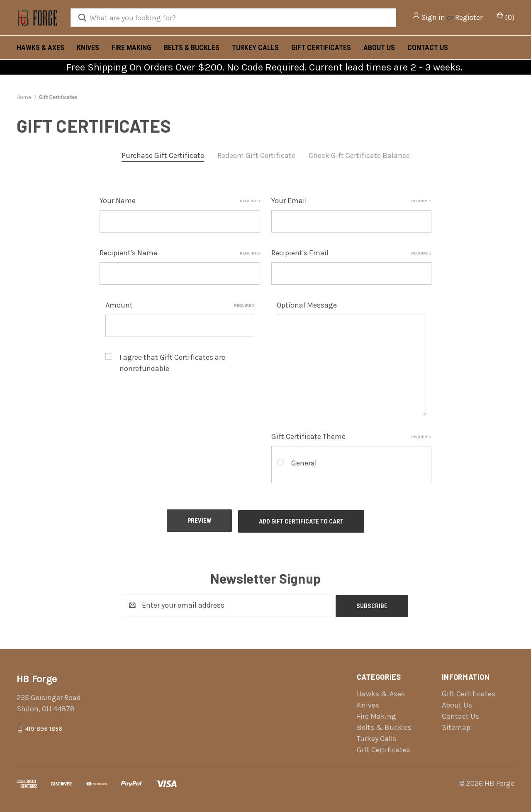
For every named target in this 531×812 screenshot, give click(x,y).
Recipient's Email (352, 253)
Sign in (433, 17)
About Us (379, 47)
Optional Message (307, 305)
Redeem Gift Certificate (256, 155)
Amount (180, 305)
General (304, 463)
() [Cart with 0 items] (505, 17)
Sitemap (456, 724)
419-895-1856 (44, 725)
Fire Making (132, 47)
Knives (88, 47)
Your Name (180, 201)
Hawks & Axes (40, 47)
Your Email (352, 201)
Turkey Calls (255, 47)
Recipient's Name (180, 253)
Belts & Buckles (192, 47)
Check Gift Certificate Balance (359, 155)
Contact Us (428, 47)
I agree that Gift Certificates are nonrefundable (172, 363)
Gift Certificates (321, 47)
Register (469, 17)
